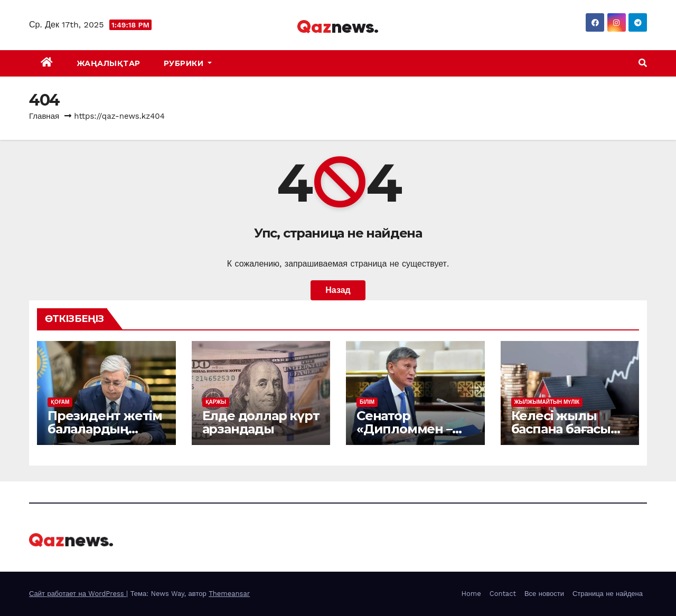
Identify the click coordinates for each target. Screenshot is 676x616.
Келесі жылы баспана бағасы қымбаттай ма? (561, 429)
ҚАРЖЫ (216, 402)
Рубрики (188, 63)
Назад (338, 290)
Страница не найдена (608, 594)
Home (471, 594)
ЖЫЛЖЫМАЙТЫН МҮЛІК (547, 402)
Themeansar (229, 594)
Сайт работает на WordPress (78, 594)
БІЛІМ (367, 402)
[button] (643, 63)
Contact (503, 594)
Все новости (544, 594)
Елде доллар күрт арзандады (261, 422)
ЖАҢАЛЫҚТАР (109, 63)
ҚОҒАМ (60, 402)
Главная (44, 116)
